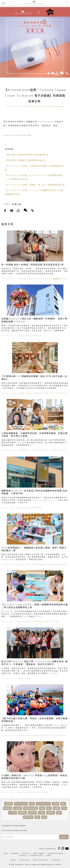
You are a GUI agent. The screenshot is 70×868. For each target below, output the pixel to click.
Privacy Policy (24, 860)
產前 (49, 808)
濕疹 (59, 813)
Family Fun (49, 393)
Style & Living (63, 393)
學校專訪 (51, 813)
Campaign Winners (55, 106)
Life (49, 279)
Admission (37, 336)
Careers (13, 860)
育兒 (63, 804)
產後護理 (56, 279)
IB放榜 (42, 813)
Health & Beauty (27, 279)
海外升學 (32, 813)
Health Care (42, 792)
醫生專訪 (8, 808)
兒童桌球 (9, 804)
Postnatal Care (40, 450)
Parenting (23, 855)
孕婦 (64, 808)
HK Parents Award (36, 855)
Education (25, 336)
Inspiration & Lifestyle (33, 106)
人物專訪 (17, 808)
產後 (42, 808)
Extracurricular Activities (46, 565)
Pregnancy (25, 450)
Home (6, 853)
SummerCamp (21, 804)
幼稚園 (56, 808)
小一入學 (13, 813)
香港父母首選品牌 (31, 808)
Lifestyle (41, 279)
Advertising (56, 860)
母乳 (37, 817)
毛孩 (44, 817)
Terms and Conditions (40, 860)
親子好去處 (28, 817)
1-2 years (54, 450)
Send (64, 837)
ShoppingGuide (43, 804)
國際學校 (22, 813)
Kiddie (48, 855)
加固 (32, 804)
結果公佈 (17, 204)
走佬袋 (56, 804)
